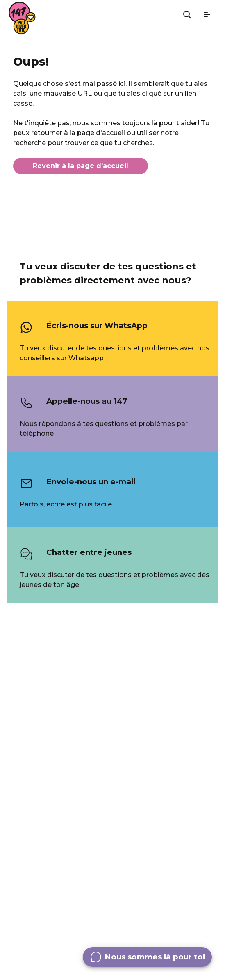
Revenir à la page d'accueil (81, 166)
